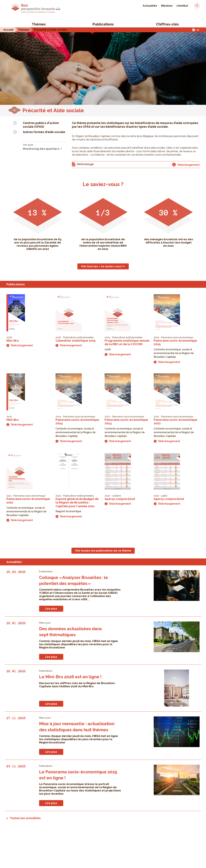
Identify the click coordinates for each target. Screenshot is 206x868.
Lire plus (51, 609)
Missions (167, 6)
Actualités (150, 6)
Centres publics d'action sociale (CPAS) (41, 125)
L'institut (182, 6)
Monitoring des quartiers (41, 149)
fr (194, 30)
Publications (103, 24)
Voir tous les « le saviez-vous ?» (103, 266)
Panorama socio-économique (177, 337)
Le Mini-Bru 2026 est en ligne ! (70, 677)
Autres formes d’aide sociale (44, 132)
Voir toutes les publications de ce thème (103, 551)
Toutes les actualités (25, 818)
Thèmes (39, 24)
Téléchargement (20, 345)
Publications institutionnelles (78, 337)
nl (198, 30)
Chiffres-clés (167, 24)
